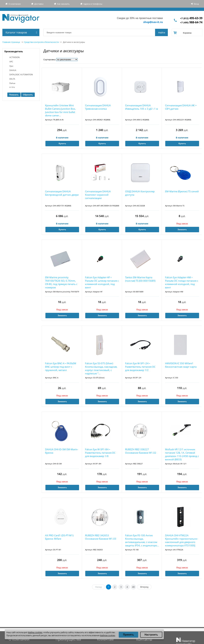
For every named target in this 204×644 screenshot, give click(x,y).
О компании (15, 4)
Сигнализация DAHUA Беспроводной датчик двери (62, 193)
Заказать (182, 229)
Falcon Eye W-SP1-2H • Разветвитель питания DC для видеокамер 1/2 (140, 367)
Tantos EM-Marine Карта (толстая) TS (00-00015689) (140, 279)
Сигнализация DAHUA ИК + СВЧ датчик (181, 107)
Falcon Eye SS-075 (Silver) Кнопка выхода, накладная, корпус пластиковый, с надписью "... (101, 368)
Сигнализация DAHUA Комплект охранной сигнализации (98, 195)
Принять (128, 635)
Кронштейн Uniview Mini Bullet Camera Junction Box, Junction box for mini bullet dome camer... (60, 110)
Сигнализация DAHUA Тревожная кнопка (98, 107)
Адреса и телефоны (93, 4)
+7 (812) (191, 18)
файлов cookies (108, 635)
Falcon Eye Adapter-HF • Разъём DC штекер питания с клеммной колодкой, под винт (102, 282)
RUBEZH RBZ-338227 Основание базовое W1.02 (141, 451)
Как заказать (63, 4)
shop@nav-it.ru (153, 22)
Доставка (39, 4)
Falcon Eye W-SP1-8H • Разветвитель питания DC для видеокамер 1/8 (100, 453)
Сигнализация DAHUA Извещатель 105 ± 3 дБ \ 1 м (142, 107)
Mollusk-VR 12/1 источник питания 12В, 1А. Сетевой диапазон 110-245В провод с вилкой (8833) (182, 454)
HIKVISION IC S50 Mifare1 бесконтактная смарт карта (181, 365)
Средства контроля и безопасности (41, 42)
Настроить (151, 635)
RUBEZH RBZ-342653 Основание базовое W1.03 (101, 537)
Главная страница (11, 42)
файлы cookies (35, 632)
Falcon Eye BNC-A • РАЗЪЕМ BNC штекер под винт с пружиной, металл (61, 367)
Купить (62, 143)
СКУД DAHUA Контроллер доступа (140, 193)
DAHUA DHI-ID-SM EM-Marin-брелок (62, 451)
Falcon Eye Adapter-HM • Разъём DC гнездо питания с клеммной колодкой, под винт (182, 282)
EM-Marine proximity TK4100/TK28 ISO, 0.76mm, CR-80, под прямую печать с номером (61, 282)
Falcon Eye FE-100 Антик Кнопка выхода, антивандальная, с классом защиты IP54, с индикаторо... (142, 540)
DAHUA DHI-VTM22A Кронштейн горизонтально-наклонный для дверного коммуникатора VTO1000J (182, 540)
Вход (196, 4)
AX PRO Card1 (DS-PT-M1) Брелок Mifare (59, 537)
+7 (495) (191, 22)
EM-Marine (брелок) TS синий (182, 191)
